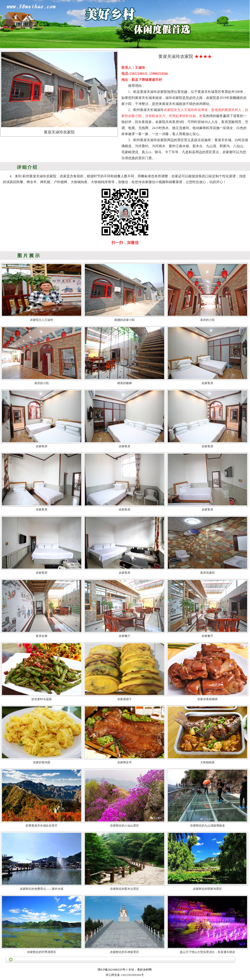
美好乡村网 (144, 970)
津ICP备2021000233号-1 (113, 970)
